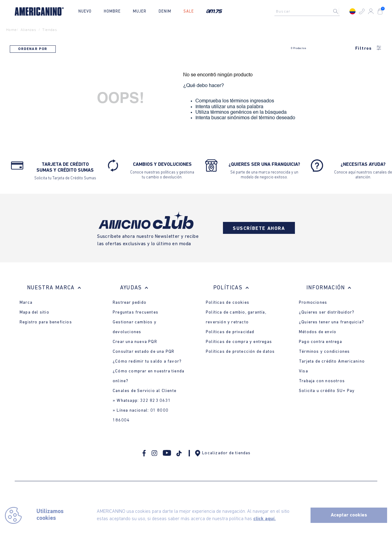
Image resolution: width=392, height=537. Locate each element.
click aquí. (264, 519)
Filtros (369, 49)
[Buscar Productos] (341, 11)
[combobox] (309, 11)
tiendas (50, 30)
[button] (362, 11)
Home (11, 30)
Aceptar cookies (349, 515)
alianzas (28, 30)
